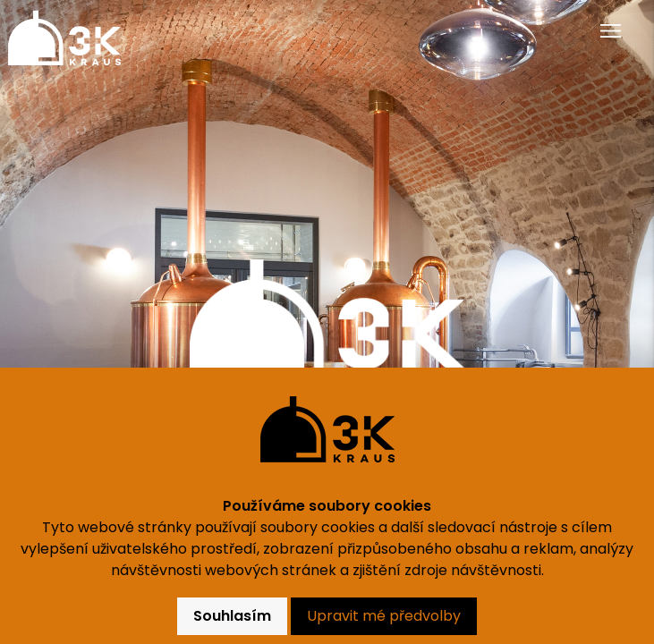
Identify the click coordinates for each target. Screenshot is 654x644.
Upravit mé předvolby (384, 616)
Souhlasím (232, 616)
